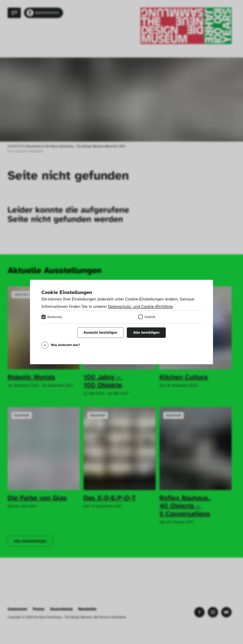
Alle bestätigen (146, 333)
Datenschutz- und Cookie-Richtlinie (140, 306)
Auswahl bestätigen (100, 333)
